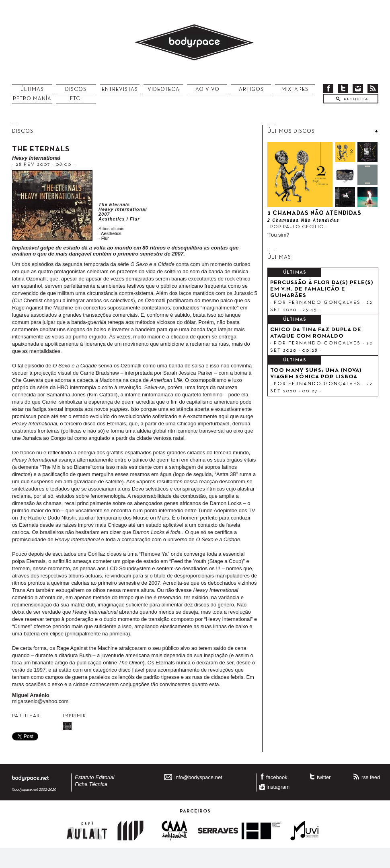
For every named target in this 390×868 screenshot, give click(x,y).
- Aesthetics (110, 233)
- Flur (104, 238)
